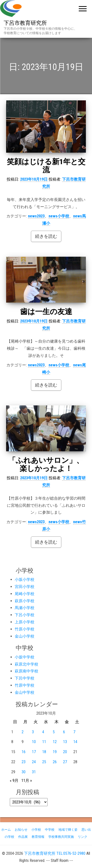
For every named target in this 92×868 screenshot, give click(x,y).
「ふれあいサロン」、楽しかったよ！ (46, 464)
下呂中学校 (25, 678)
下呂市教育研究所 (25, 23)
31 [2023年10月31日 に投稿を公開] (34, 772)
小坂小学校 (25, 580)
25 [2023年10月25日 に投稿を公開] (44, 762)
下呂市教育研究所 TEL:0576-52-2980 (55, 853)
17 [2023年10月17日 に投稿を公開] (34, 752)
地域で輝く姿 (68, 830)
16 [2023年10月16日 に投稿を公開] (24, 752)
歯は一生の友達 (46, 312)
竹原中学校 (25, 685)
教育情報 (38, 837)
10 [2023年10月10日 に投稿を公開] (34, 742)
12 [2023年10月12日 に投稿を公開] (55, 742)
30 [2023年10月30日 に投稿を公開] (24, 772)
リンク (83, 837)
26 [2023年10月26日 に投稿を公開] (55, 762)
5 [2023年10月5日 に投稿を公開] (54, 732)
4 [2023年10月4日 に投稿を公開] (43, 732)
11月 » (27, 781)
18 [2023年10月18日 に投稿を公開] (44, 752)
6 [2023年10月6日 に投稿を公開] (64, 732)
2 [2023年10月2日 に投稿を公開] (23, 732)
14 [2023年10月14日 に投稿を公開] (75, 742)
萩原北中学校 (26, 664)
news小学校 (59, 216)
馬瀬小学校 (25, 608)
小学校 (36, 830)
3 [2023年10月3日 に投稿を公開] (33, 732)
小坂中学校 (25, 657)
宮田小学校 (25, 587)
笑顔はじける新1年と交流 (46, 166)
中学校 (50, 830)
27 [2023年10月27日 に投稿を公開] (65, 762)
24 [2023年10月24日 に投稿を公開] (34, 762)
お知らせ (21, 830)
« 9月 (14, 781)
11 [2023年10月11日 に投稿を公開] (44, 742)
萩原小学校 (25, 601)
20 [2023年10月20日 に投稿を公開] (65, 752)
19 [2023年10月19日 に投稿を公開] (55, 752)
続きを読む (46, 236)
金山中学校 (25, 692)
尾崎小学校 (25, 594)
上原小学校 (25, 622)
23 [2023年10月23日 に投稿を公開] (24, 762)
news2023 (36, 216)
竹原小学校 (25, 629)
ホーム (6, 830)
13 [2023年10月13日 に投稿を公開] (65, 742)
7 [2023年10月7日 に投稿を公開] (74, 732)
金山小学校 (25, 636)
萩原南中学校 (26, 671)
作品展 (23, 837)
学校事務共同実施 (61, 837)
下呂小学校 (25, 615)
